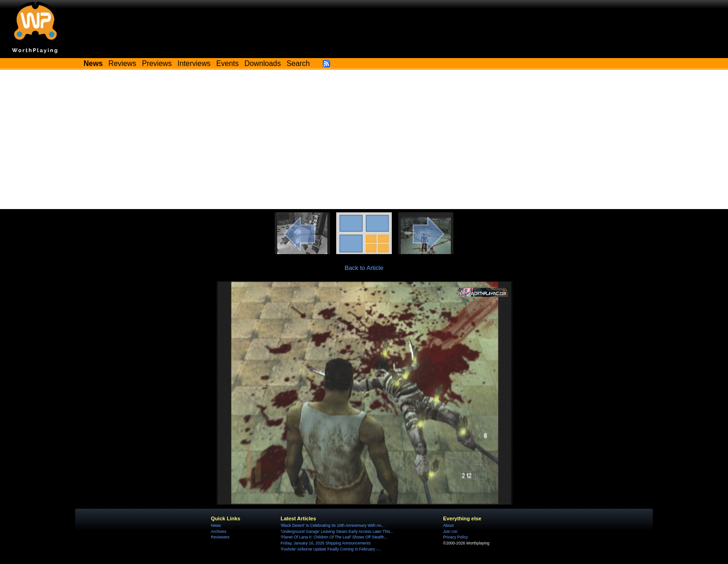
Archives (218, 531)
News (216, 525)
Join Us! (450, 531)
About (448, 525)
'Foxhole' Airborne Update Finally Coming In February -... (331, 549)
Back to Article (364, 268)
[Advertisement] (364, 139)
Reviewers (220, 537)
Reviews (123, 63)
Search (298, 63)
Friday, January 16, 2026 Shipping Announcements (325, 543)
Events (227, 63)
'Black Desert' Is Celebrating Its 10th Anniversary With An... (332, 525)
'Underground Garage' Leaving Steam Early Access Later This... (337, 531)
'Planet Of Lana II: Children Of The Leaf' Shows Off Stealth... (334, 537)
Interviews (194, 63)
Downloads (263, 63)
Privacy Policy (455, 537)
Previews (157, 63)
